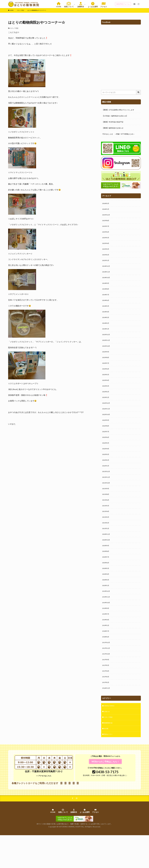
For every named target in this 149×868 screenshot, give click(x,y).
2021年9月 (106, 506)
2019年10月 (107, 627)
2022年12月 (107, 415)
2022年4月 (106, 464)
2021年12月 (107, 488)
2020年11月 (107, 555)
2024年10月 (107, 282)
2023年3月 (106, 397)
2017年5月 (106, 694)
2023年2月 (106, 403)
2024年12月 (107, 270)
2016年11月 (107, 718)
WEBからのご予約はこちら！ (105, 793)
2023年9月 (106, 361)
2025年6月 (106, 234)
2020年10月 (107, 561)
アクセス (104, 5)
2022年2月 (106, 476)
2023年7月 (106, 373)
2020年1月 (106, 609)
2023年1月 (106, 409)
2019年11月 (107, 621)
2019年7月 (106, 639)
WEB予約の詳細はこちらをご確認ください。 (105, 800)
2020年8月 (106, 573)
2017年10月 (107, 682)
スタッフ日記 (20, 10)
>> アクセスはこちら (44, 808)
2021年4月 (106, 530)
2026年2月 (106, 204)
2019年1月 (106, 651)
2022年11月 (107, 421)
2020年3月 (106, 603)
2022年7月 (106, 446)
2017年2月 (106, 712)
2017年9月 (106, 688)
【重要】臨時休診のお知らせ (113, 128)
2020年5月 (106, 591)
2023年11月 (107, 349)
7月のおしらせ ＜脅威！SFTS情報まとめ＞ (118, 134)
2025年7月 (106, 228)
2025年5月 (106, 240)
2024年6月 (106, 306)
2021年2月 (106, 542)
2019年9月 (106, 633)
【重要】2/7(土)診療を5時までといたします (118, 110)
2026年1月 (106, 210)
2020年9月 (106, 567)
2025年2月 (106, 258)
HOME (59, 5)
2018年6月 (106, 663)
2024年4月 (106, 319)
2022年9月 (106, 434)
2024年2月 (106, 331)
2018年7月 (106, 657)
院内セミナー (109, 766)
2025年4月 (106, 246)
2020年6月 (106, 585)
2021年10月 (107, 500)
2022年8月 (106, 440)
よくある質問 (93, 5)
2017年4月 (106, 700)
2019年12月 (107, 615)
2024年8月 (106, 294)
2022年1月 (106, 482)
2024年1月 (106, 337)
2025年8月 (106, 222)
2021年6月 (106, 518)
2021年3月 (106, 536)
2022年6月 (106, 452)
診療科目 (81, 5)
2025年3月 (106, 252)
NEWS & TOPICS (110, 736)
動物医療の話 (109, 754)
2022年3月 (106, 470)
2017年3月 (106, 706)
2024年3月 (106, 325)
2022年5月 (106, 458)
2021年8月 (106, 512)
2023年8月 (106, 367)
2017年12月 (107, 669)
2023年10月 (107, 355)
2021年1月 (106, 548)
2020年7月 (106, 579)
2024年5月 (106, 313)
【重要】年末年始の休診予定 (113, 122)
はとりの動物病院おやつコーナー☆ (37, 10)
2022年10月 (107, 427)
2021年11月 (107, 494)
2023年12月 (107, 343)
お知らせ (107, 742)
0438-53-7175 (107, 804)
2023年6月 (106, 379)
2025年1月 (106, 264)
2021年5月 (106, 524)
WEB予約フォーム (123, 4)
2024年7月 (106, 300)
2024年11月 (107, 276)
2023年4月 (106, 391)
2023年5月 (106, 385)
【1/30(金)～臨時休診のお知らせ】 (115, 116)
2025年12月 (107, 216)
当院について (69, 5)
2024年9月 (106, 288)
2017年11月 (107, 676)
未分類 (107, 760)
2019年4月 (106, 645)
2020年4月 (106, 597)
